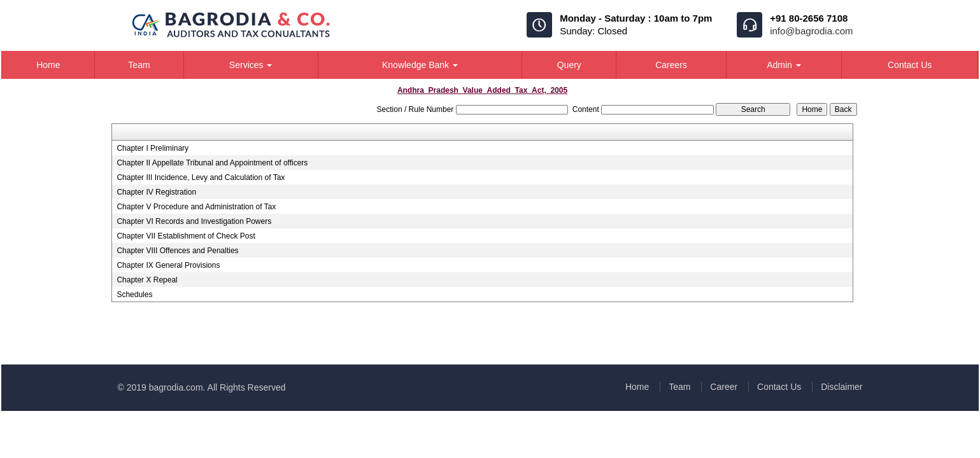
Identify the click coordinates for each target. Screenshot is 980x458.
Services (251, 65)
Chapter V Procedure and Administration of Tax (196, 207)
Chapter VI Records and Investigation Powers (194, 221)
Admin (784, 65)
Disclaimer (842, 387)
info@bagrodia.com (811, 31)
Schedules (134, 295)
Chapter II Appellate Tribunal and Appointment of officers (212, 163)
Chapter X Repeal (147, 280)
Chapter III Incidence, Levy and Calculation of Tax (201, 177)
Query (569, 65)
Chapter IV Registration (156, 192)
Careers (671, 65)
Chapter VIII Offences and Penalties (177, 251)
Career (724, 387)
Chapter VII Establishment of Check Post (186, 236)
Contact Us (910, 65)
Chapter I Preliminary (153, 148)
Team (139, 65)
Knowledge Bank (420, 65)
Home (48, 65)
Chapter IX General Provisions (168, 265)
